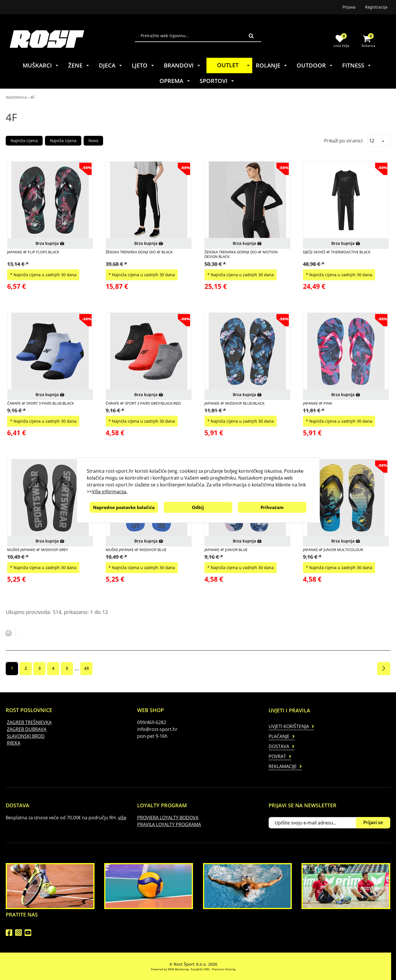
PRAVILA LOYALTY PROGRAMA (169, 824)
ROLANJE (272, 65)
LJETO (143, 65)
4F (32, 97)
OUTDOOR (315, 65)
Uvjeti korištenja (289, 726)
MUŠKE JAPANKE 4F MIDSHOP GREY (38, 550)
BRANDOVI (182, 65)
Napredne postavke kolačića (124, 507)
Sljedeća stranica (384, 669)
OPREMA (175, 81)
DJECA (111, 65)
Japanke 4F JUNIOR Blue (226, 550)
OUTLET (234, 65)
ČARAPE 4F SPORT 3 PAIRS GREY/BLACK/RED (143, 403)
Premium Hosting (224, 969)
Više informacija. (110, 492)
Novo (93, 141)
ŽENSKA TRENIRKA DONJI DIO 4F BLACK (139, 252)
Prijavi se (373, 822)
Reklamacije (283, 766)
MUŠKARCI (41, 65)
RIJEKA (14, 743)
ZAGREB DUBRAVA (27, 729)
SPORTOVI (217, 81)
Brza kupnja (50, 243)
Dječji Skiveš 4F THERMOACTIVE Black (337, 252)
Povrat (277, 756)
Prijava (349, 7)
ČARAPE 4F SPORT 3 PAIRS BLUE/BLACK (41, 403)
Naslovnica (16, 97)
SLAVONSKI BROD (26, 736)
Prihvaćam (272, 507)
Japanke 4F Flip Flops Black (33, 252)
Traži (251, 36)
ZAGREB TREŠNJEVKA (29, 722)
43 (86, 668)
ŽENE (79, 65)
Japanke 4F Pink (318, 403)
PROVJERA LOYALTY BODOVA (168, 818)
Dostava (279, 746)
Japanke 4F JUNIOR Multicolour (333, 550)
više (122, 818)
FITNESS (357, 65)
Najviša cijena (63, 141)
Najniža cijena (24, 141)
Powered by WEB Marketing (170, 969)
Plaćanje (279, 736)
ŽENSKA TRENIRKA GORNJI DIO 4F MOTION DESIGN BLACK (241, 254)
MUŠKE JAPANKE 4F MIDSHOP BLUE (136, 550)
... (77, 668)
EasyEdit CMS (200, 969)
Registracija (376, 7)
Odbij (198, 507)
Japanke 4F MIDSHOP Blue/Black (235, 403)
